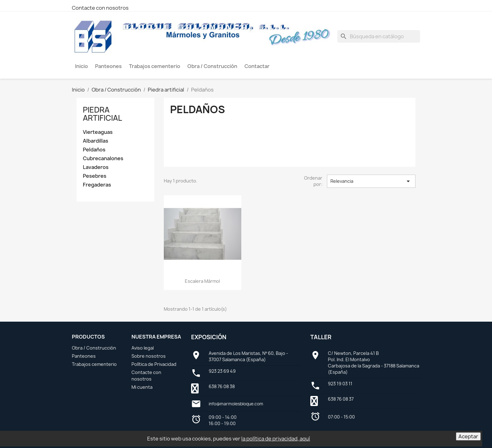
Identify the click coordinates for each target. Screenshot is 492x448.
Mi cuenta (142, 387)
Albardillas (96, 141)
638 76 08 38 (222, 386)
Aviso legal (143, 348)
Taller (321, 337)
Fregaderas (97, 185)
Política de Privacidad (154, 364)
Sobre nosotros (149, 356)
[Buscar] (379, 36)
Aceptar (468, 436)
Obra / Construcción (94, 348)
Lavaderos (96, 167)
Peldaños (94, 150)
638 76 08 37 (341, 399)
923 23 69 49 (222, 371)
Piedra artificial (102, 114)
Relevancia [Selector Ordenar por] (371, 181)
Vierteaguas (98, 132)
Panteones (84, 356)
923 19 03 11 (340, 384)
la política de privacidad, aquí (276, 439)
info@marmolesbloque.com (236, 404)
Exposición (209, 337)
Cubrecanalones (103, 158)
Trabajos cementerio (94, 364)
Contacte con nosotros (100, 8)
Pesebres (95, 176)
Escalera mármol (202, 281)
